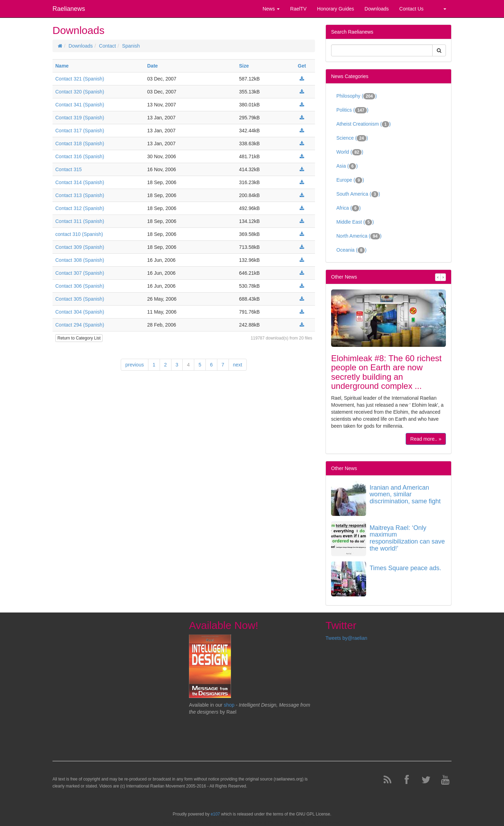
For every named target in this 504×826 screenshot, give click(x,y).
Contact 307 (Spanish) (80, 273)
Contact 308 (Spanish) (80, 260)
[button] (440, 9)
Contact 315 (69, 169)
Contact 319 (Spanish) (80, 118)
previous (135, 365)
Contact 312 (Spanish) (80, 208)
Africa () (349, 208)
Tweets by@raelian (346, 638)
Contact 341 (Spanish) (80, 105)
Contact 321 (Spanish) (80, 79)
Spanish (131, 46)
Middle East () (355, 222)
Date (153, 66)
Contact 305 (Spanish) (80, 299)
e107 (215, 814)
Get (302, 66)
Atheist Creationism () (363, 124)
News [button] (271, 9)
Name (62, 66)
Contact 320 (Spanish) (80, 92)
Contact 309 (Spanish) (80, 247)
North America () (359, 236)
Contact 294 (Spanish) (80, 325)
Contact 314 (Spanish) (80, 182)
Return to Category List (79, 338)
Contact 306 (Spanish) (80, 286)
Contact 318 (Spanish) (80, 143)
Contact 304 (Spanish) (80, 312)
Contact (107, 46)
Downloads (81, 46)
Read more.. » (426, 439)
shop (230, 705)
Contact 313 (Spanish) (80, 195)
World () (350, 152)
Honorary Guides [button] (336, 9)
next (238, 365)
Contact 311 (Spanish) (80, 221)
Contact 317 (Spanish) (80, 131)
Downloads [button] (377, 9)
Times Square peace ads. (405, 568)
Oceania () (351, 250)
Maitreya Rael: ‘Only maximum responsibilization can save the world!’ (407, 538)
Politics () (352, 110)
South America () (358, 194)
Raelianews (69, 9)
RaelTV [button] (298, 9)
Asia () (347, 166)
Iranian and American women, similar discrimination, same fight (405, 495)
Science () (352, 138)
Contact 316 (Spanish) (80, 156)
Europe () (350, 180)
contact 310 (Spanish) (79, 234)
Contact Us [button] (411, 9)
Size (244, 66)
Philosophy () (357, 96)
